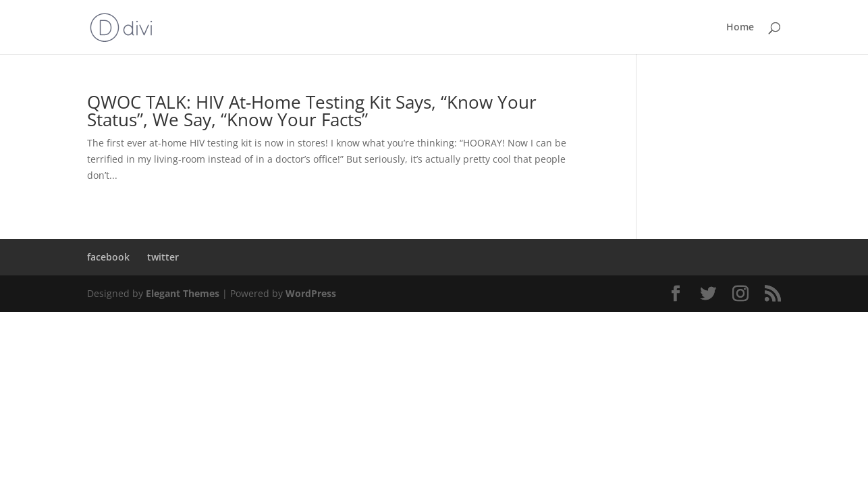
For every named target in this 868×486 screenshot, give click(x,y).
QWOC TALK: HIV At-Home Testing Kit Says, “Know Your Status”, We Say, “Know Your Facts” (312, 111)
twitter (163, 257)
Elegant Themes (183, 293)
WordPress (311, 293)
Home (740, 28)
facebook (108, 257)
